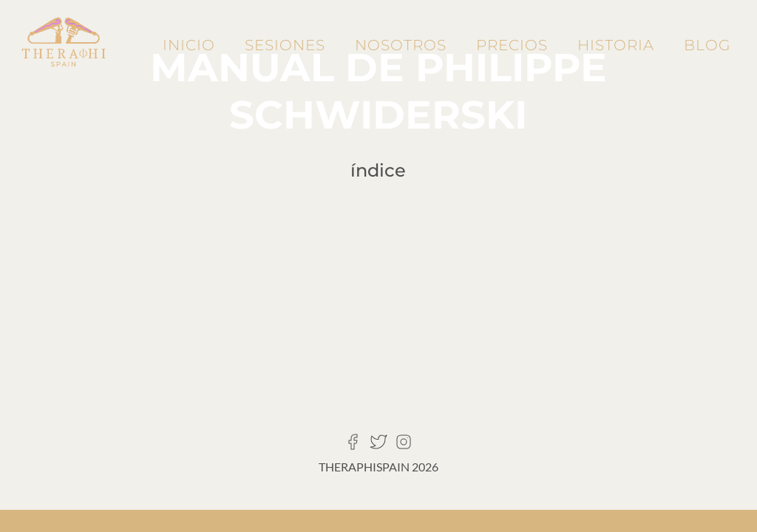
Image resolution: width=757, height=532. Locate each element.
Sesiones (285, 45)
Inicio (189, 45)
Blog (707, 45)
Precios (512, 45)
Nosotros (401, 45)
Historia (616, 45)
